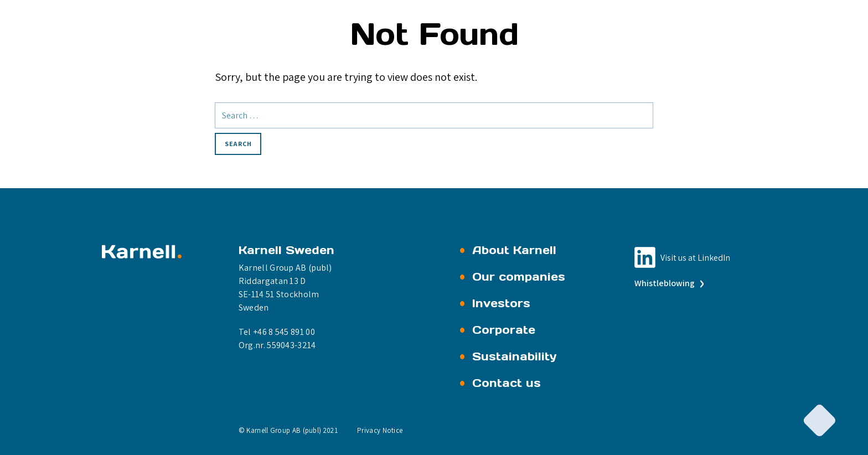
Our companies (519, 277)
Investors (501, 303)
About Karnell (514, 250)
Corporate (504, 330)
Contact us (507, 383)
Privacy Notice (380, 430)
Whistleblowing (668, 283)
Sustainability (515, 356)
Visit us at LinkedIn (695, 258)
